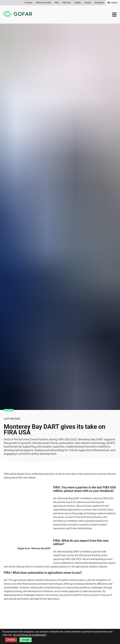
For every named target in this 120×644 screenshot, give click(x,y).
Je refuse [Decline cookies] (11, 640)
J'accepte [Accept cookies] (26, 640)
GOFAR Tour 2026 (44, 3)
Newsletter (99, 3)
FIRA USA (67, 3)
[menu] (114, 15)
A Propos (29, 3)
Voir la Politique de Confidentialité (29, 635)
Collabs (77, 3)
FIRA (57, 3)
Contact (88, 3)
